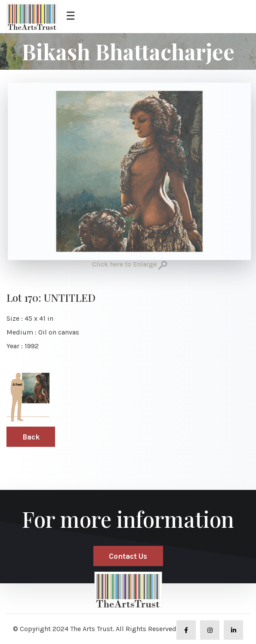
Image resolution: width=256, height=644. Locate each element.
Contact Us (128, 556)
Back (31, 437)
